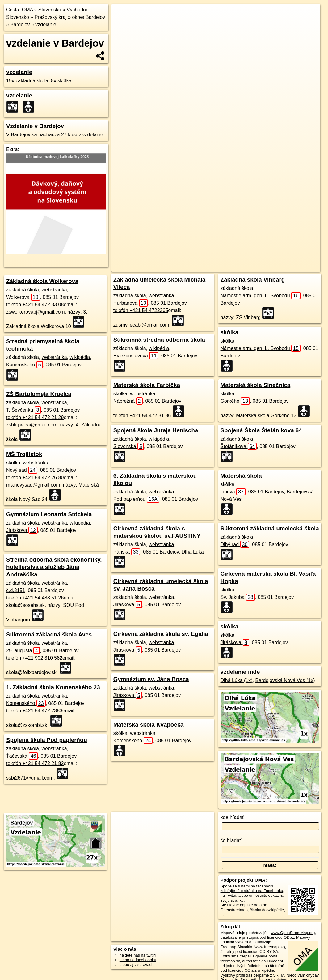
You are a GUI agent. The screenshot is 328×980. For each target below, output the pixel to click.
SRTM (279, 975)
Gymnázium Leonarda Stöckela (49, 514)
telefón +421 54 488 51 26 (35, 598)
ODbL (289, 937)
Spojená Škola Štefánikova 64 (261, 430)
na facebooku (263, 886)
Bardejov (20, 25)
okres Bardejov (88, 17)
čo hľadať (231, 840)
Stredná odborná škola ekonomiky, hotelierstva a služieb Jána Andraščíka (54, 567)
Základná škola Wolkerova (42, 281)
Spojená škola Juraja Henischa (156, 430)
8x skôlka (61, 81)
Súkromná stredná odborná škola (159, 340)
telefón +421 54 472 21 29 (35, 417)
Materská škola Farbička (147, 385)
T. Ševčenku (24, 410)
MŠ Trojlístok (24, 454)
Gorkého (235, 401)
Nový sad (22, 470)
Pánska (127, 552)
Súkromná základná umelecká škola (270, 528)
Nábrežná (128, 401)
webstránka (54, 290)
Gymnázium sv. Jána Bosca (151, 679)
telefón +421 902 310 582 (34, 658)
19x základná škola (27, 81)
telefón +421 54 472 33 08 (35, 305)
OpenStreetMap (208, 221)
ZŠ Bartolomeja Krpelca (39, 394)
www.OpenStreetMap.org (293, 933)
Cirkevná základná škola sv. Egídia (161, 634)
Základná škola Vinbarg (253, 280)
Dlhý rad (235, 544)
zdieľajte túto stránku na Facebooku (252, 891)
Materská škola (241, 476)
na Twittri (228, 895)
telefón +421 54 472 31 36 (142, 416)
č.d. (16, 590)
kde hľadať (232, 817)
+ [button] (122, 14)
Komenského (25, 365)
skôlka (229, 332)
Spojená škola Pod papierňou (47, 740)
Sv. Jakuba (238, 597)
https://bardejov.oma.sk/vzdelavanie (289, 221)
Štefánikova (239, 446)
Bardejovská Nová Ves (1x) (285, 680)
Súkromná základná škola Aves (49, 634)
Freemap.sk (240, 221)
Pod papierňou (136, 499)
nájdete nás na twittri (138, 955)
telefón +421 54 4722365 (141, 310)
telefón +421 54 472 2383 (34, 711)
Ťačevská (22, 756)
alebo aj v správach (137, 964)
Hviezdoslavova (136, 356)
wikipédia (80, 357)
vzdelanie (46, 25)
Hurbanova (131, 303)
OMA (27, 10)
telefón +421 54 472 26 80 (35, 478)
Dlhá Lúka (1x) (237, 680)
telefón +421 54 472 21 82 (35, 763)
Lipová (233, 492)
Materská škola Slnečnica (256, 385)
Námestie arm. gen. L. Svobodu (261, 296)
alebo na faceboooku (138, 960)
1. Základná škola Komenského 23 (53, 687)
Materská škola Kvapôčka (149, 725)
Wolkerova (23, 297)
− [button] (122, 24)
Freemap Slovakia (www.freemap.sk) (253, 947)
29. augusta (23, 651)
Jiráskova (22, 530)
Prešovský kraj (51, 17)
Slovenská (129, 446)
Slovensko (50, 10)
